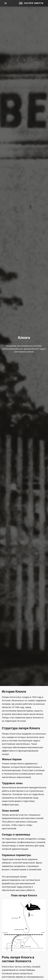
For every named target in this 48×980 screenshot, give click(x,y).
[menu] (6, 3)
